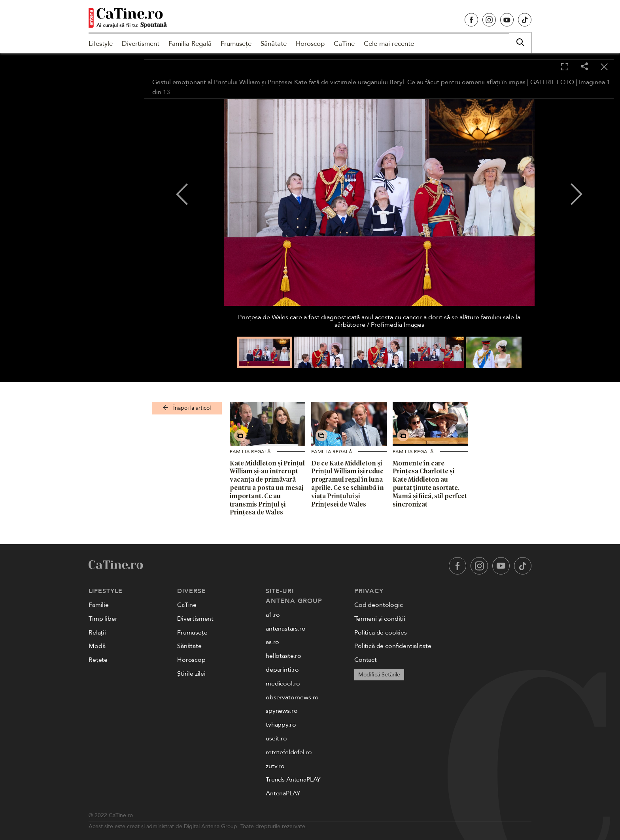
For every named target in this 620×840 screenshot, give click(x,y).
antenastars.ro (286, 629)
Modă (97, 646)
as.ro (272, 642)
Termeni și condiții (380, 619)
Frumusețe (236, 44)
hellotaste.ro (284, 656)
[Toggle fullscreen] (565, 67)
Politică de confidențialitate (393, 646)
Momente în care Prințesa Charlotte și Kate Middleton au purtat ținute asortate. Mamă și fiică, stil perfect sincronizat (430, 484)
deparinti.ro (282, 670)
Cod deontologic (379, 605)
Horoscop (310, 44)
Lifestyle (101, 44)
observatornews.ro (292, 697)
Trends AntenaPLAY (293, 780)
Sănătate (274, 44)
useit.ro (276, 738)
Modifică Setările (379, 675)
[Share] (584, 67)
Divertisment (141, 44)
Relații (97, 633)
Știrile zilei (191, 674)
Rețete (98, 660)
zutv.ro (275, 766)
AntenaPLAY (283, 793)
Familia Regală (190, 44)
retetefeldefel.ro (289, 752)
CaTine (344, 44)
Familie (99, 605)
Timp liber (103, 619)
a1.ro (273, 615)
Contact (366, 660)
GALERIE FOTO (552, 82)
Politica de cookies (381, 633)
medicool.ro (283, 684)
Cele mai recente (389, 44)
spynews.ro (282, 711)
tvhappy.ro (281, 725)
